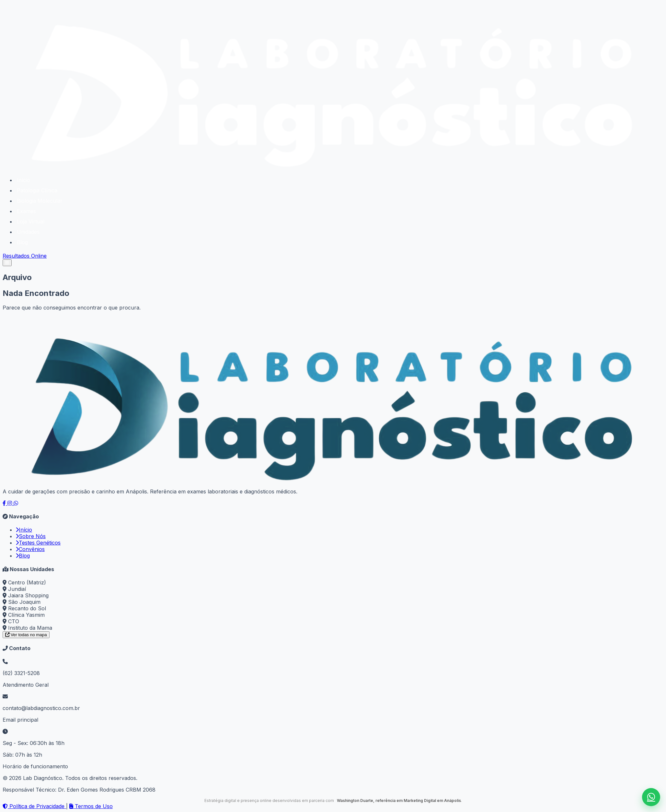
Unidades (28, 232)
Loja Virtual (31, 221)
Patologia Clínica (37, 190)
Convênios (30, 549)
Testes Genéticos (38, 543)
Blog (22, 242)
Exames (26, 211)
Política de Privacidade (34, 806)
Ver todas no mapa (26, 635)
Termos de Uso (91, 806)
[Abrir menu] (7, 263)
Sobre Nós (31, 536)
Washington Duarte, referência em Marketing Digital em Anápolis (398, 801)
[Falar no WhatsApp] (651, 797)
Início (23, 180)
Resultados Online (25, 256)
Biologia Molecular (40, 201)
